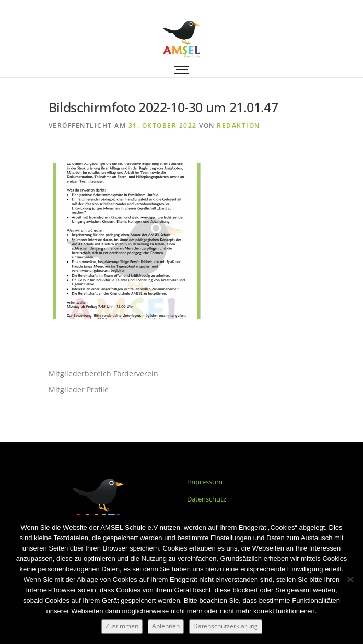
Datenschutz (207, 499)
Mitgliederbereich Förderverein (103, 373)
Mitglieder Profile (79, 390)
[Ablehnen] (350, 579)
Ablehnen (166, 626)
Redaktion (238, 126)
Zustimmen (122, 626)
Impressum (205, 482)
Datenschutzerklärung (226, 626)
